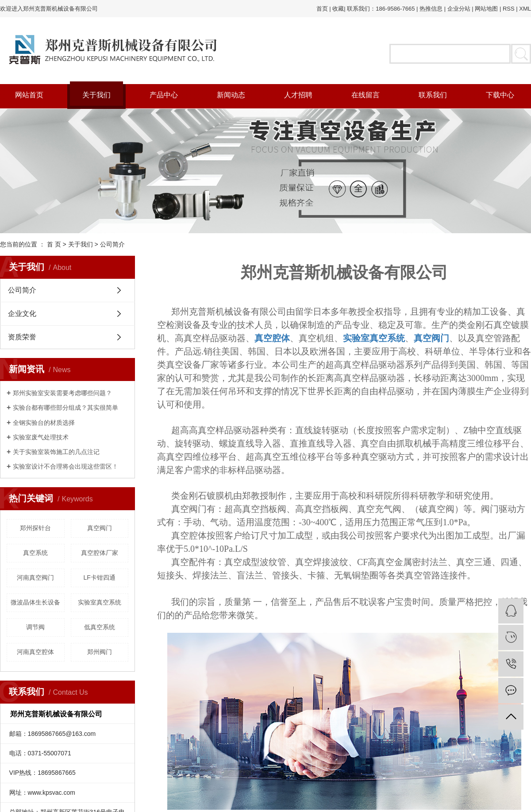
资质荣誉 (22, 337)
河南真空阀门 (35, 577)
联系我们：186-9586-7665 (381, 9)
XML (525, 9)
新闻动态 (231, 95)
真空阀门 (100, 528)
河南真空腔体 (35, 652)
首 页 (54, 244)
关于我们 (96, 95)
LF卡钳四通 (100, 577)
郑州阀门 (100, 652)
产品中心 (164, 95)
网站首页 (29, 95)
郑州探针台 (35, 528)
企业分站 (459, 9)
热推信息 (431, 9)
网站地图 (486, 9)
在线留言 (366, 95)
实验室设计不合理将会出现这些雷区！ (65, 466)
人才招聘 (298, 95)
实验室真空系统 (100, 602)
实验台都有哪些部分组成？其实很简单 (65, 408)
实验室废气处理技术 (41, 437)
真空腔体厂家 (100, 553)
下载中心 (500, 95)
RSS (509, 9)
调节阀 (35, 627)
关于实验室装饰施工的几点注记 (56, 452)
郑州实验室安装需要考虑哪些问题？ (62, 393)
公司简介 (22, 290)
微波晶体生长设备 (35, 602)
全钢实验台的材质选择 (44, 423)
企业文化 (22, 314)
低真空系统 (100, 627)
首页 (322, 9)
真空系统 (35, 553)
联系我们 (433, 95)
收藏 (338, 9)
